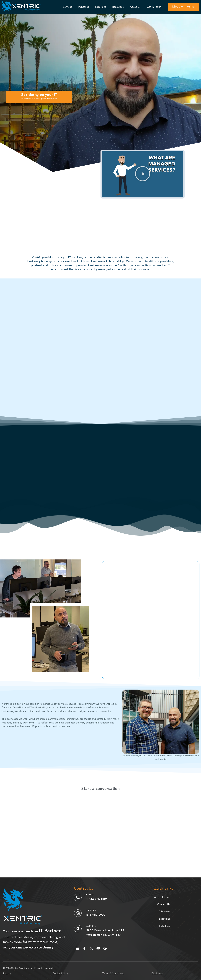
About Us (135, 7)
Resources (118, 7)
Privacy (7, 974)
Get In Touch (154, 7)
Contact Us (164, 905)
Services (67, 7)
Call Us (90, 895)
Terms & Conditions (113, 974)
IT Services (164, 912)
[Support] (78, 913)
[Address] (78, 929)
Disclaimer (157, 974)
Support (91, 911)
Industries (84, 7)
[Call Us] (78, 898)
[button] (143, 174)
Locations (101, 7)
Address (91, 926)
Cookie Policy (60, 974)
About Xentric (162, 897)
